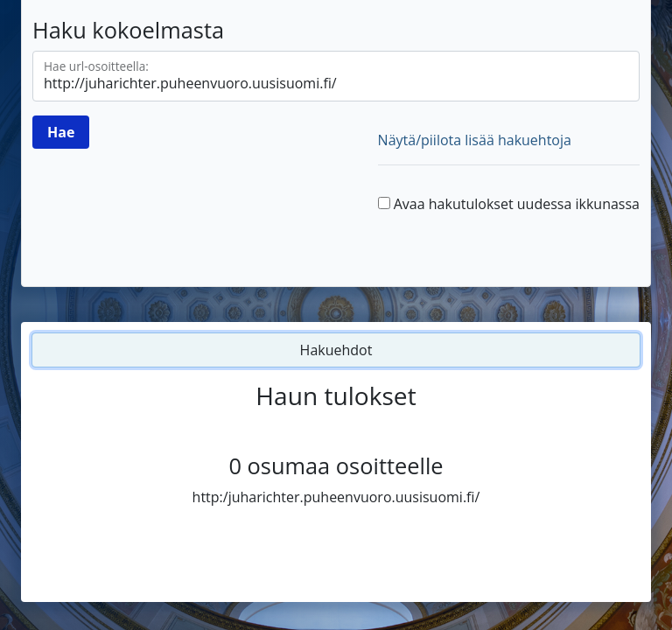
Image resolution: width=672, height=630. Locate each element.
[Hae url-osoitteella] (336, 76)
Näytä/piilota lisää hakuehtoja (475, 140)
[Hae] (61, 132)
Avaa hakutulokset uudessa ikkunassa (517, 204)
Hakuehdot (336, 350)
